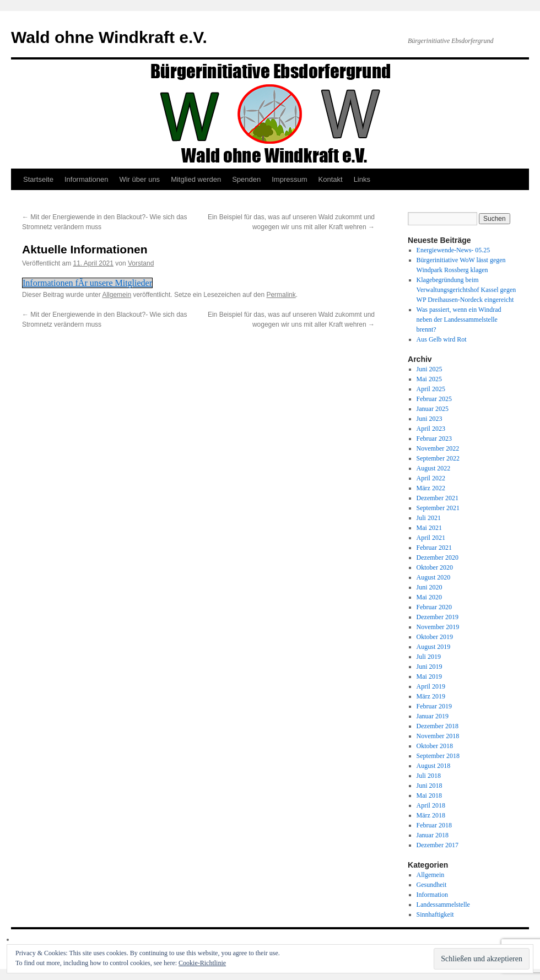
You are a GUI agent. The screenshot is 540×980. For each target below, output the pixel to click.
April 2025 (431, 389)
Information (432, 895)
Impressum (289, 179)
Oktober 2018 (435, 746)
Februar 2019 (434, 706)
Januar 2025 (433, 409)
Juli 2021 (429, 518)
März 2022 (431, 488)
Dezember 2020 (438, 557)
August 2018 (434, 766)
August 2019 (434, 647)
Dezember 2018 (438, 726)
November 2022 (438, 448)
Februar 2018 (434, 825)
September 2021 (438, 508)
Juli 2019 (429, 657)
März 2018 (431, 815)
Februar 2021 (434, 548)
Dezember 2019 (438, 617)
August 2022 (434, 468)
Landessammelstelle (443, 905)
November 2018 (438, 736)
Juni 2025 (430, 369)
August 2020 (434, 577)
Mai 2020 (429, 597)
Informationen (87, 179)
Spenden (246, 179)
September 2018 (438, 756)
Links (362, 179)
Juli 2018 (429, 776)
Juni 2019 (430, 667)
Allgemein (117, 295)
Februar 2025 (434, 399)
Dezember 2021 (438, 498)
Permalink (281, 295)
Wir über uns (139, 179)
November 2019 (438, 627)
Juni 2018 (430, 786)
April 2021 (431, 538)
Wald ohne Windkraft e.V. (109, 37)
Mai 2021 (429, 528)
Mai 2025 (429, 379)
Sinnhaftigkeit (435, 914)
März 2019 (431, 696)
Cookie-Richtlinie (202, 963)
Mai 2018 (429, 795)
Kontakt (331, 179)
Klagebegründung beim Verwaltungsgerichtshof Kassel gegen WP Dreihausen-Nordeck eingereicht (466, 290)
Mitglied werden (196, 179)
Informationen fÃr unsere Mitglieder (87, 283)
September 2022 (438, 458)
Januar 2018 (433, 835)
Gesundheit (432, 885)
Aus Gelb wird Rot (442, 339)
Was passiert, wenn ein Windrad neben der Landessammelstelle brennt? (459, 320)
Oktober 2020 (435, 567)
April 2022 (431, 478)
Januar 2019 (433, 716)
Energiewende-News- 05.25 (453, 250)
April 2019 (431, 686)
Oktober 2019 (435, 637)
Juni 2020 (430, 587)
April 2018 (431, 805)
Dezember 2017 (438, 845)
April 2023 (431, 429)
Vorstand (141, 263)
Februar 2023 (434, 438)
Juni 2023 (430, 419)
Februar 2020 (434, 607)
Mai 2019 (429, 676)
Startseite (38, 179)
